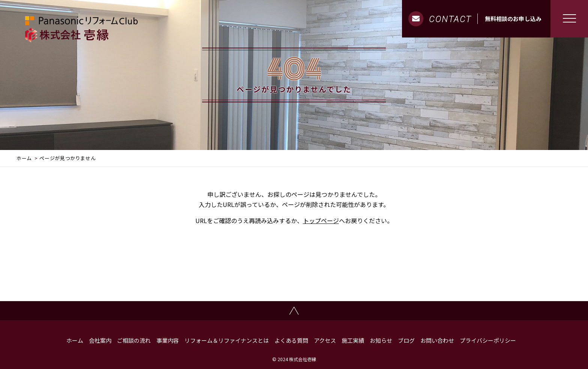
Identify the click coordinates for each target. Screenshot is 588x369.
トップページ (321, 220)
